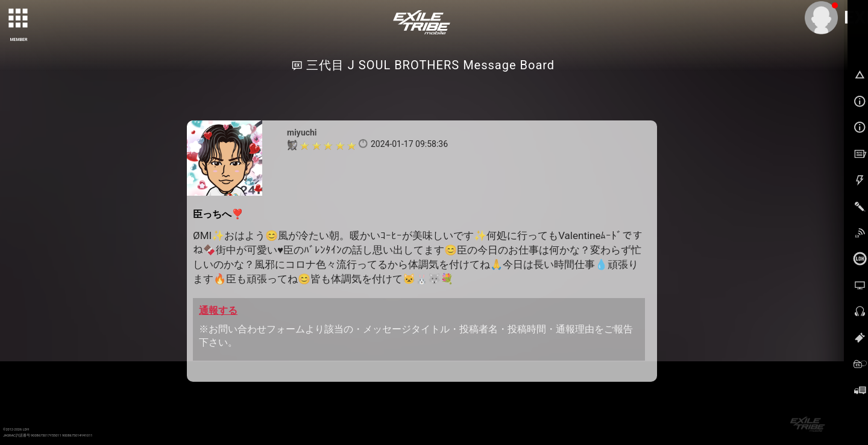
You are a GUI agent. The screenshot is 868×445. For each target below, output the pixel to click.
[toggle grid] (19, 19)
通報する (218, 310)
